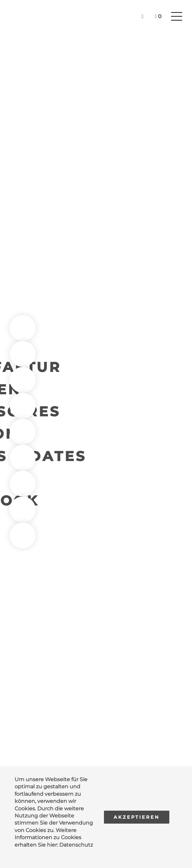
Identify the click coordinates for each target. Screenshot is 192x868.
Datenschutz (76, 845)
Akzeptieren (137, 817)
